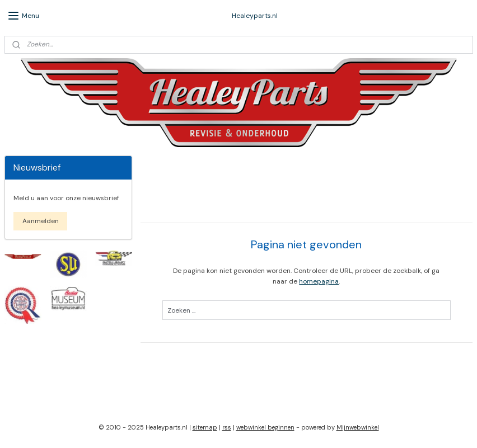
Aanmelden (41, 221)
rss (227, 427)
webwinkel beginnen (265, 427)
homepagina (319, 281)
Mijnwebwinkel (358, 427)
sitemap (205, 427)
